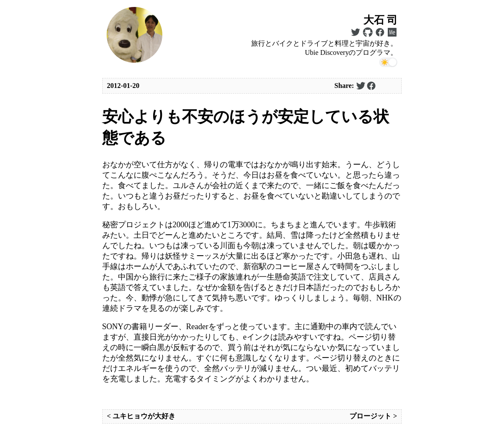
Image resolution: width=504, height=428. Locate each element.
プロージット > (373, 416)
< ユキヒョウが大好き (141, 416)
